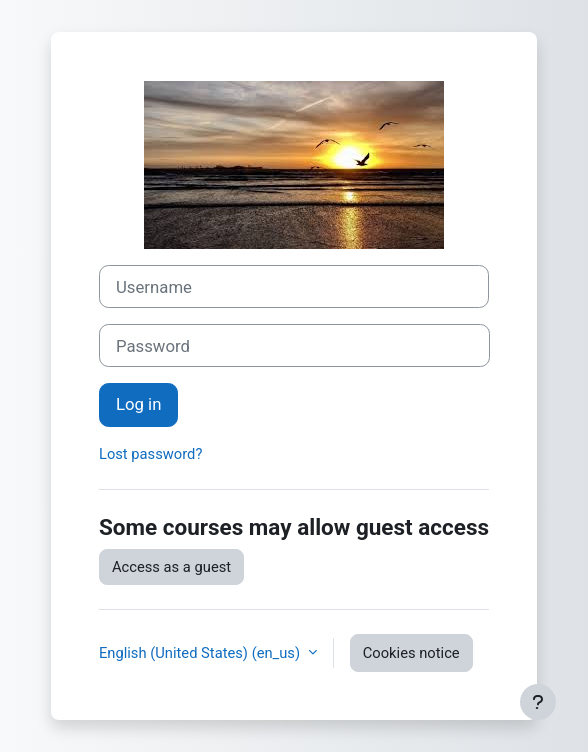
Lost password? (150, 454)
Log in (138, 404)
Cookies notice (411, 653)
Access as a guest (171, 567)
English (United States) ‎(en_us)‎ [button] (201, 653)
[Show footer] (538, 702)
